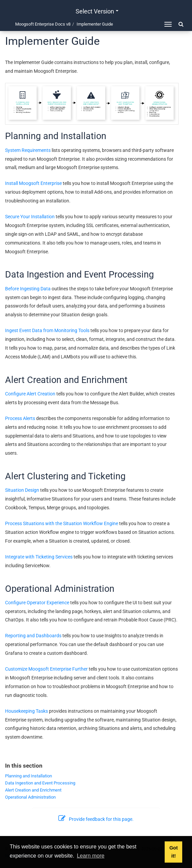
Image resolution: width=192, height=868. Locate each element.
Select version (97, 11)
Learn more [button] (91, 856)
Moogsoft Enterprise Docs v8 (43, 24)
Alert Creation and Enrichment (33, 790)
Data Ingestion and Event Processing (40, 783)
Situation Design (22, 490)
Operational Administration (30, 797)
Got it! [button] (174, 852)
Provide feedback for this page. (96, 819)
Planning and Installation (29, 776)
